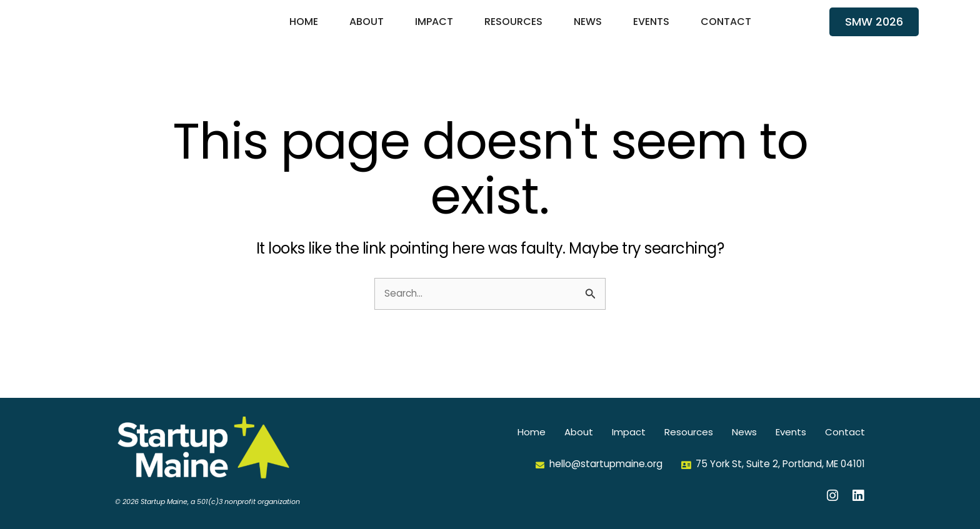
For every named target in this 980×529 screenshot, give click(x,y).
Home (304, 30)
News (588, 30)
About (367, 30)
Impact (434, 30)
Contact (726, 30)
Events (651, 30)
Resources (513, 30)
